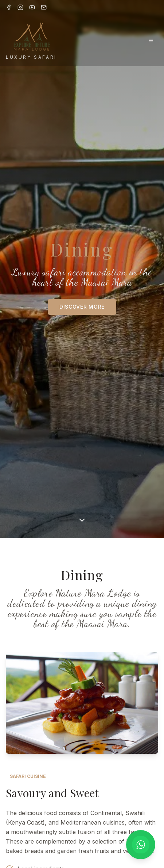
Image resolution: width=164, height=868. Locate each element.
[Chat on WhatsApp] (141, 845)
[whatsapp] (141, 845)
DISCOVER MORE (82, 307)
